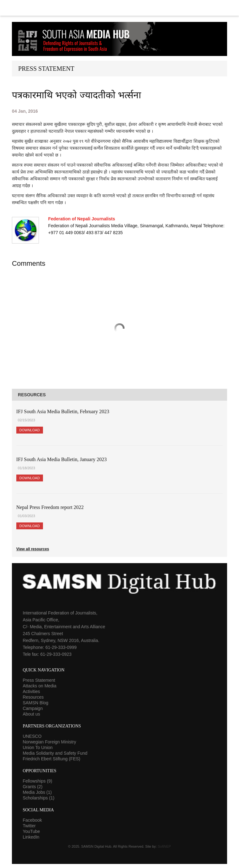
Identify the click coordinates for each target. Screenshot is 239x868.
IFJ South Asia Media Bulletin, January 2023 (61, 459)
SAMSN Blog (35, 703)
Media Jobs (37, 792)
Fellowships (37, 781)
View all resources (33, 549)
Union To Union (37, 747)
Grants (32, 787)
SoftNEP (164, 846)
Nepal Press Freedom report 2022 (50, 507)
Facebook (32, 820)
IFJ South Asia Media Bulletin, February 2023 (63, 411)
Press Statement (39, 680)
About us (31, 714)
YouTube (31, 831)
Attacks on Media (39, 686)
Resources (33, 697)
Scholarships (38, 798)
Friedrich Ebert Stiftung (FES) (51, 759)
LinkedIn (31, 837)
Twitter (29, 826)
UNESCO (32, 736)
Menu (119, 8)
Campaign (33, 708)
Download (30, 430)
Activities (31, 691)
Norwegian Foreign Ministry (49, 742)
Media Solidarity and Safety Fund (55, 753)
